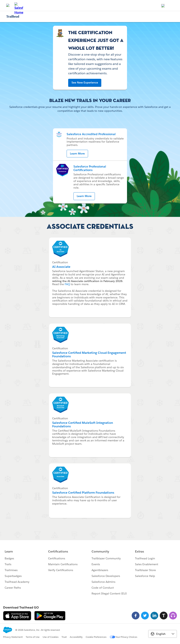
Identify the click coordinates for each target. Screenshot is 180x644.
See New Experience (85, 82)
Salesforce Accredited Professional (91, 134)
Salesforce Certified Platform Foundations (83, 493)
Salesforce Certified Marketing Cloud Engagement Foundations (89, 354)
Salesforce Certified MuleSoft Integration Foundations (83, 424)
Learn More (77, 153)
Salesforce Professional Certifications (90, 168)
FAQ (67, 284)
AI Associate (61, 267)
